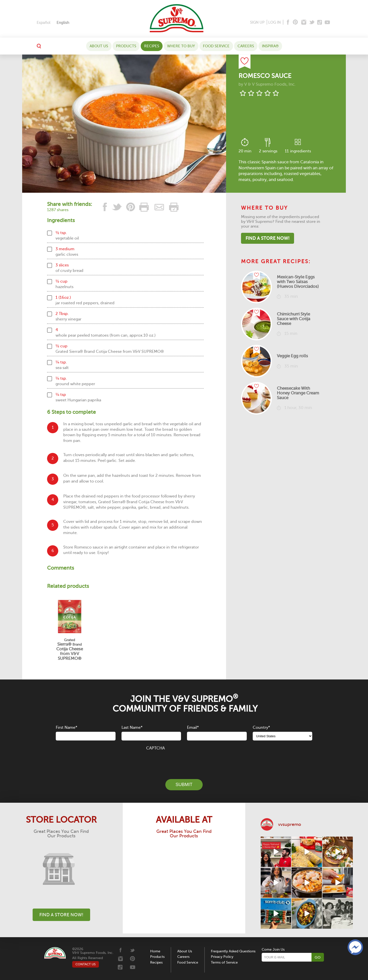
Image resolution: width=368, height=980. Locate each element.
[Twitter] (312, 23)
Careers (246, 46)
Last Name (132, 728)
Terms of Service (224, 962)
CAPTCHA (155, 748)
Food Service (216, 46)
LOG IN (274, 22)
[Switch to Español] (43, 23)
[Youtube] (327, 23)
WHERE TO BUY (181, 46)
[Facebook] (287, 23)
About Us (99, 46)
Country (261, 728)
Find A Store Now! (268, 238)
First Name (66, 728)
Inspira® (270, 46)
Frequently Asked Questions (233, 951)
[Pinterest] (295, 23)
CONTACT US (86, 964)
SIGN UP (257, 22)
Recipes (152, 46)
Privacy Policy (222, 957)
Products (126, 46)
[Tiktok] (320, 23)
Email (193, 728)
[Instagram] (304, 23)
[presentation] (184, 762)
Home (155, 951)
